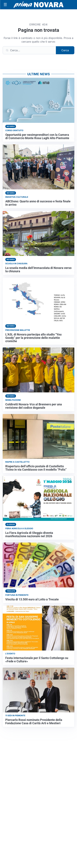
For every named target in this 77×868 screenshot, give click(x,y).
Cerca (65, 50)
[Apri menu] (5, 5)
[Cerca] (29, 50)
